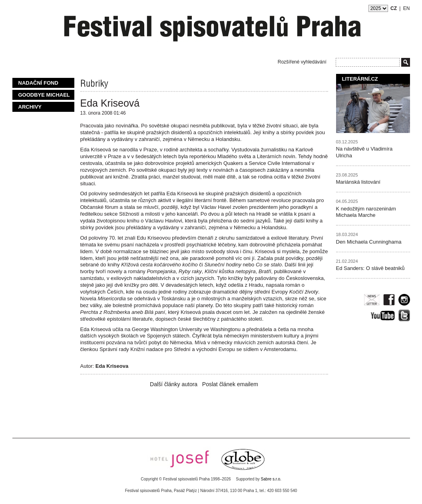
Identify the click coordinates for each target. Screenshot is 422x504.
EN (407, 8)
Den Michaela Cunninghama (369, 242)
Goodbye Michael (44, 95)
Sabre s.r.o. (271, 479)
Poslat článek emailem (230, 384)
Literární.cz (360, 79)
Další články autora (174, 384)
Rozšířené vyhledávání (302, 62)
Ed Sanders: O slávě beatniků (370, 268)
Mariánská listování (358, 182)
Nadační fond (38, 83)
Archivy (30, 107)
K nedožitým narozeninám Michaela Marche (366, 212)
